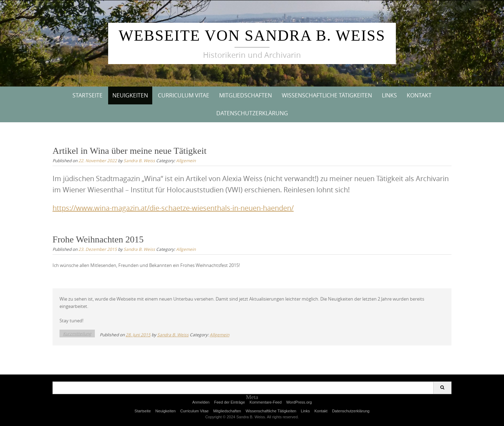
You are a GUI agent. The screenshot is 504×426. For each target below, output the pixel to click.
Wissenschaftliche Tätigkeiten (327, 95)
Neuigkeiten (130, 95)
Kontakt (419, 95)
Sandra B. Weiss (139, 160)
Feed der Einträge (230, 402)
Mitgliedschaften (246, 95)
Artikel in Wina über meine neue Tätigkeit (129, 151)
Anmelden (201, 402)
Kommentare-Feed (266, 402)
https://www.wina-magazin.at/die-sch (113, 208)
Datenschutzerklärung (252, 113)
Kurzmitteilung (77, 334)
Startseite (87, 95)
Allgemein (186, 160)
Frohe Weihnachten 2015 (98, 239)
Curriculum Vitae (184, 95)
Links (389, 95)
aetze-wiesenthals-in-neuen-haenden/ (233, 208)
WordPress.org (299, 402)
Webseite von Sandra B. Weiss (252, 36)
